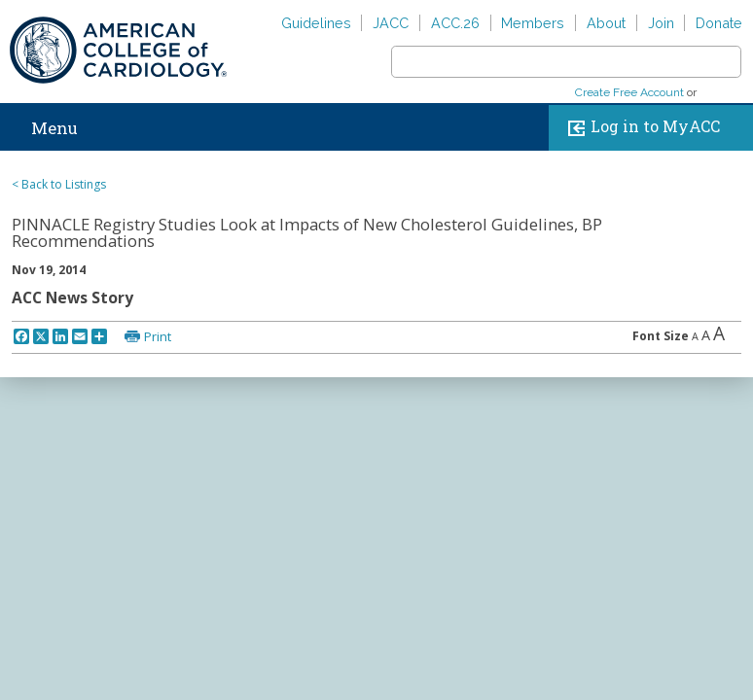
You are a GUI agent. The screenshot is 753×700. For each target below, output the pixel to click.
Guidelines (316, 23)
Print (158, 336)
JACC (391, 23)
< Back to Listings (59, 184)
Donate (719, 23)
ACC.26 (455, 23)
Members (533, 23)
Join (661, 23)
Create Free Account (629, 92)
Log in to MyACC (640, 128)
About (606, 23)
